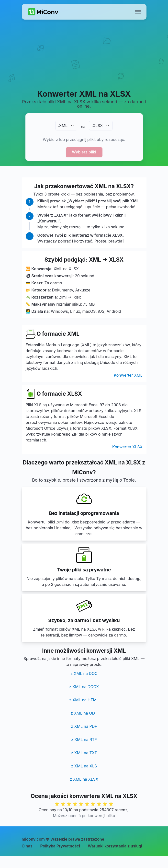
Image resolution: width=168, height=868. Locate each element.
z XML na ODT (84, 713)
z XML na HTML (84, 700)
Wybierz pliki (84, 152)
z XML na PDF (84, 726)
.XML (63, 126)
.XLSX (97, 126)
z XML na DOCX (84, 687)
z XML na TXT (84, 753)
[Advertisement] (84, 60)
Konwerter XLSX (127, 447)
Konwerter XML (128, 375)
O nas (27, 846)
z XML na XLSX (84, 779)
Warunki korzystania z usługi (115, 846)
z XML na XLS (84, 766)
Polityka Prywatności (60, 846)
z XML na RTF (84, 740)
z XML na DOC (84, 673)
